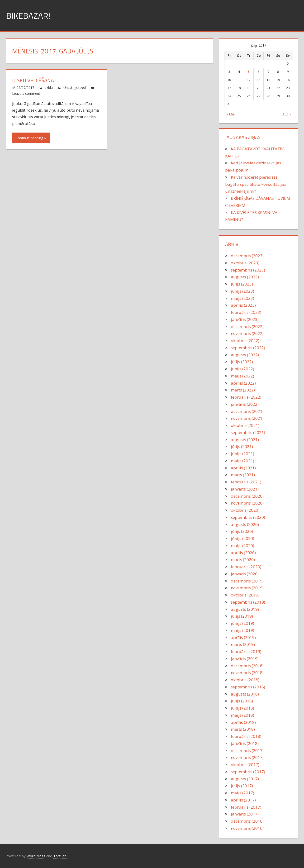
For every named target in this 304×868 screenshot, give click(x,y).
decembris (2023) (247, 256)
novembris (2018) (247, 673)
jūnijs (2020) (242, 538)
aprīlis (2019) (243, 637)
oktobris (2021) (245, 425)
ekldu (49, 88)
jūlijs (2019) (242, 616)
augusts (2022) (245, 355)
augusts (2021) (245, 440)
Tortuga (60, 856)
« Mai (230, 114)
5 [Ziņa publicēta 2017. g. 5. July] (249, 72)
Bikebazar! (28, 16)
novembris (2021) (247, 418)
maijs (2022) (242, 376)
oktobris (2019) (245, 595)
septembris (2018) (248, 687)
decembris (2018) (247, 666)
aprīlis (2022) (243, 383)
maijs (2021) (242, 461)
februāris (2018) (246, 736)
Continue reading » (31, 138)
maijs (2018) (242, 715)
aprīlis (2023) (243, 305)
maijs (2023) (242, 298)
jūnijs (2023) (242, 291)
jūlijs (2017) (242, 786)
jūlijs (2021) (242, 446)
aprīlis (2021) (243, 468)
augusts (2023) (245, 277)
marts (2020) (243, 560)
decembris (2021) (247, 411)
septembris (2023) (248, 270)
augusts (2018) (245, 694)
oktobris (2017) (245, 765)
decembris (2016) (247, 821)
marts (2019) (243, 644)
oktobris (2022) (245, 341)
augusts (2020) (245, 524)
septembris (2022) (248, 348)
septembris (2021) (248, 432)
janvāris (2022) (245, 404)
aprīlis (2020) (243, 553)
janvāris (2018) (245, 743)
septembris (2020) (248, 517)
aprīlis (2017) (243, 800)
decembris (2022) (247, 327)
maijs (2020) (242, 546)
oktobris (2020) (245, 510)
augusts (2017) (245, 779)
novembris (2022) (247, 333)
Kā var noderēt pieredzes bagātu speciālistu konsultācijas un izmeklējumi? (256, 184)
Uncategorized (75, 88)
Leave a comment (26, 93)
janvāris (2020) (245, 574)
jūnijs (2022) (242, 369)
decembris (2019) (247, 581)
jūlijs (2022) (242, 362)
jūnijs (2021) (242, 454)
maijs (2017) (242, 793)
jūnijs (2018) (242, 708)
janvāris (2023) (245, 319)
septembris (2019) (248, 602)
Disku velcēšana (33, 80)
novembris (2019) (247, 588)
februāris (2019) (246, 651)
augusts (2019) (245, 609)
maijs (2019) (242, 630)
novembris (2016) (247, 828)
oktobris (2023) (245, 263)
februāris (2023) (246, 312)
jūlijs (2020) (242, 531)
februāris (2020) (246, 567)
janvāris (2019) (245, 659)
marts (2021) (243, 475)
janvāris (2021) (245, 489)
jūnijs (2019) (242, 623)
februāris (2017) (246, 807)
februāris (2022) (246, 397)
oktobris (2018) (245, 680)
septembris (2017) (248, 772)
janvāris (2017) (245, 814)
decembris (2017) (247, 751)
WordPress (36, 856)
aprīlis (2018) (243, 722)
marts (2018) (243, 729)
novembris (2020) (247, 503)
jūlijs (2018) (242, 701)
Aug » (287, 114)
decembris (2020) (247, 496)
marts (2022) (243, 390)
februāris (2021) (246, 482)
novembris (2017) (247, 757)
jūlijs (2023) (242, 284)
